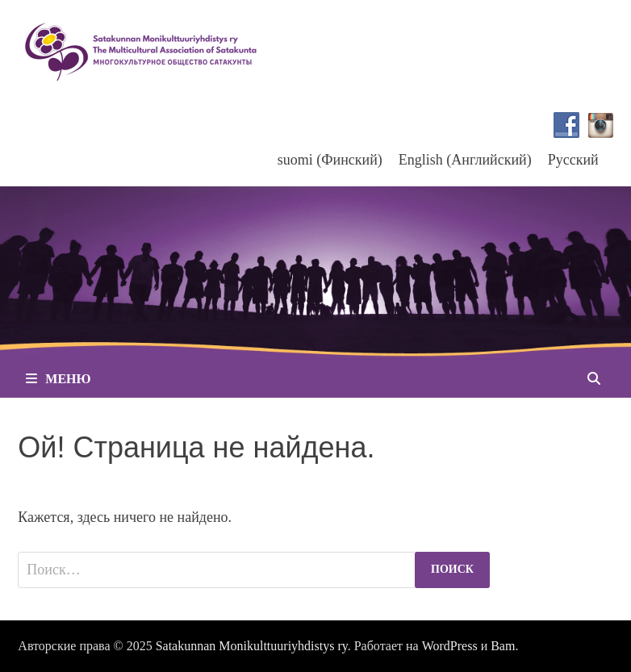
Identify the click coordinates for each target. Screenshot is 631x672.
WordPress (450, 646)
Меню (58, 379)
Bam (503, 646)
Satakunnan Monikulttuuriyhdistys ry (252, 646)
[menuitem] (330, 159)
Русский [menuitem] (573, 160)
